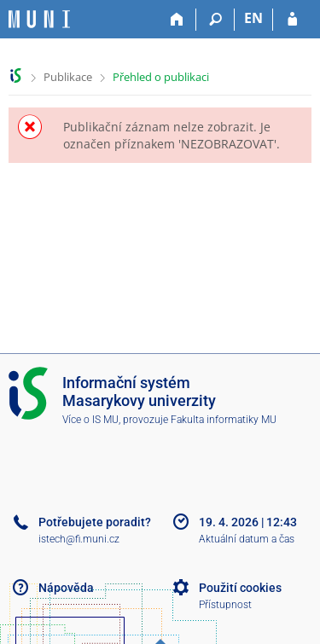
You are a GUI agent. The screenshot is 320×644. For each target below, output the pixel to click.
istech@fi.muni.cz (79, 539)
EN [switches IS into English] (253, 18)
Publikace (68, 77)
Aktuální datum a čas (247, 539)
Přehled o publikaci (161, 77)
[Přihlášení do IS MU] (292, 20)
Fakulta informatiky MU (224, 420)
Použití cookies (240, 588)
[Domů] (177, 20)
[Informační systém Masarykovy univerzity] (39, 19)
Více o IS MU (90, 420)
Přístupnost (225, 605)
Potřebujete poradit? (95, 522)
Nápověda (66, 588)
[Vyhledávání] (215, 20)
